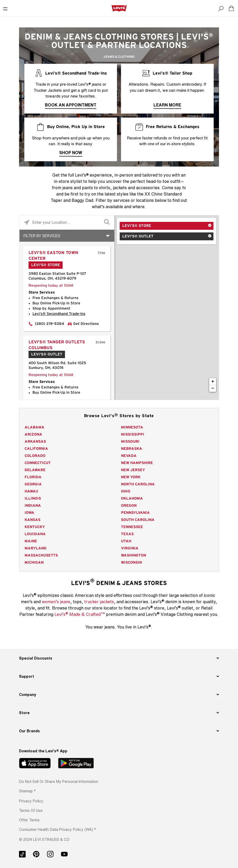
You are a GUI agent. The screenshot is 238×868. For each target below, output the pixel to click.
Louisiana (35, 534)
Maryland (36, 548)
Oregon (129, 506)
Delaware (35, 470)
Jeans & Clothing (119, 57)
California (36, 449)
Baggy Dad (82, 200)
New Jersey (133, 470)
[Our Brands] (119, 731)
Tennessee (132, 527)
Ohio (126, 491)
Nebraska (132, 449)
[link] (27, 791)
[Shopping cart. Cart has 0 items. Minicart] (231, 8)
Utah (126, 541)
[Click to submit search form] (107, 223)
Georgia (33, 484)
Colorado (35, 456)
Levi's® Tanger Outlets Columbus (57, 345)
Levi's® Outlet (138, 236)
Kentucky (35, 527)
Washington (134, 555)
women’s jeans (56, 602)
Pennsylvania (135, 513)
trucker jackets (99, 602)
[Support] (119, 676)
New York (131, 477)
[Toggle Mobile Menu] (5, 8)
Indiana (33, 506)
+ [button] (213, 382)
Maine (31, 541)
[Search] (221, 8)
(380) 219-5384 (50, 324)
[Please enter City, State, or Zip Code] (67, 222)
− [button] (213, 388)
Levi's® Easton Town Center (53, 256)
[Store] (119, 713)
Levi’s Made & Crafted (80, 614)
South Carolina (138, 520)
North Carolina (138, 484)
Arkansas (35, 442)
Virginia (130, 548)
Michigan (34, 563)
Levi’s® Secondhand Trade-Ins (59, 314)
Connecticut (38, 463)
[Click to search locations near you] (27, 223)
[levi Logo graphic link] (119, 8)
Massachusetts (41, 555)
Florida (33, 477)
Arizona (33, 435)
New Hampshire (137, 463)
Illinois (33, 499)
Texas (127, 534)
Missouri (130, 442)
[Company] (119, 695)
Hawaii (31, 491)
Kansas (32, 520)
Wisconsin (131, 563)
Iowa (29, 513)
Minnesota (132, 427)
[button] (31, 801)
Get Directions (86, 324)
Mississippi (133, 435)
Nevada (129, 456)
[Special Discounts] (119, 658)
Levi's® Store (137, 226)
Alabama (34, 427)
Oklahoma (132, 499)
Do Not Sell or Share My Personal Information (59, 781)
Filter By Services (42, 236)
